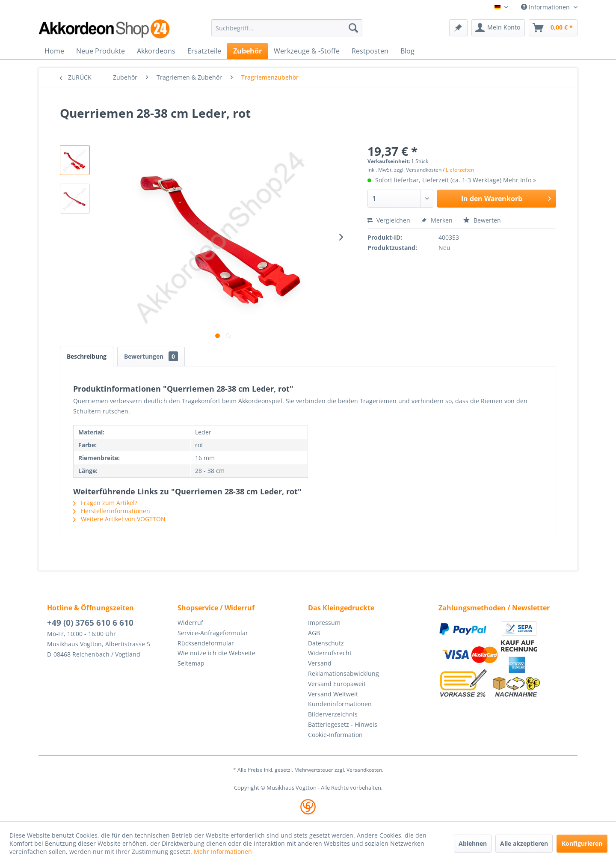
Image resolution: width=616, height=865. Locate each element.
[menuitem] (287, 28)
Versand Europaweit (337, 684)
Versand (320, 663)
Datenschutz (326, 643)
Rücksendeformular (206, 643)
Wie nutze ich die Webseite (216, 653)
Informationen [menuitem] (546, 7)
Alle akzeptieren (524, 843)
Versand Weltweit (333, 694)
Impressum (324, 623)
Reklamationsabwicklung (344, 673)
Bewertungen (151, 356)
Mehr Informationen (223, 852)
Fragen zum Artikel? (105, 503)
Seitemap (191, 663)
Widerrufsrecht (330, 653)
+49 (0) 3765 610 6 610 (90, 623)
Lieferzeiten (460, 170)
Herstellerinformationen (112, 511)
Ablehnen (473, 843)
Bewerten (482, 220)
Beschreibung (87, 356)
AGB (314, 633)
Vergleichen (389, 220)
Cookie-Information (335, 735)
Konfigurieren (582, 843)
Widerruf (190, 623)
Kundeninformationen (340, 704)
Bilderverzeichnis (333, 714)
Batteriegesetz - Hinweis (343, 724)
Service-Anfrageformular (213, 633)
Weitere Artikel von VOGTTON (119, 519)
